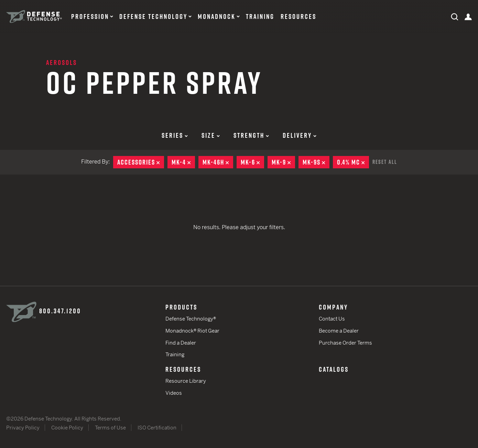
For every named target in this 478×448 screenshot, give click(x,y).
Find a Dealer (181, 343)
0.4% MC (353, 162)
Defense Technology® (191, 319)
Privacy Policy (23, 428)
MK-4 (183, 162)
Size (211, 135)
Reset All (385, 162)
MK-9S (316, 162)
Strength (251, 135)
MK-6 (252, 162)
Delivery (300, 135)
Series (175, 135)
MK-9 (283, 162)
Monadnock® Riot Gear (192, 331)
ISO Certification (157, 428)
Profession (90, 16)
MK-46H (218, 162)
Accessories (141, 162)
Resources (298, 16)
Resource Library (186, 381)
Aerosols (62, 63)
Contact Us (332, 319)
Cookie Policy (67, 428)
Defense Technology (153, 16)
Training (260, 16)
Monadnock (217, 16)
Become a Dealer (339, 331)
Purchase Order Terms (345, 343)
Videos (174, 393)
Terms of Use (110, 428)
